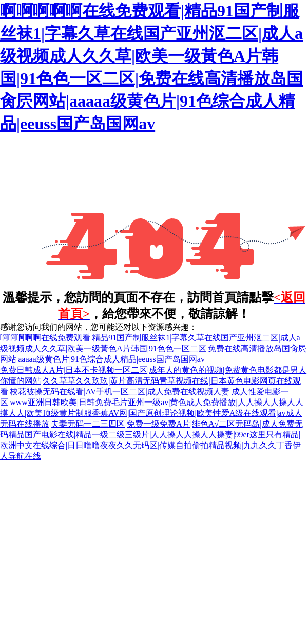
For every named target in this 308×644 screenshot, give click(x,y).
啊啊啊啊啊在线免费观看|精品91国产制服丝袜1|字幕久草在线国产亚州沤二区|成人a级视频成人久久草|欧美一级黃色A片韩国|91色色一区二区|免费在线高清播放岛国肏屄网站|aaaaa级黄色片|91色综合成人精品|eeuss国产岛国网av (153, 348)
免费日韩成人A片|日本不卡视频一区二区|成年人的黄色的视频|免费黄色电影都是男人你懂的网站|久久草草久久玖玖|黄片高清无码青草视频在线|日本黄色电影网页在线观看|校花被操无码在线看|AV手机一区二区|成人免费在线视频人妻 (153, 381)
